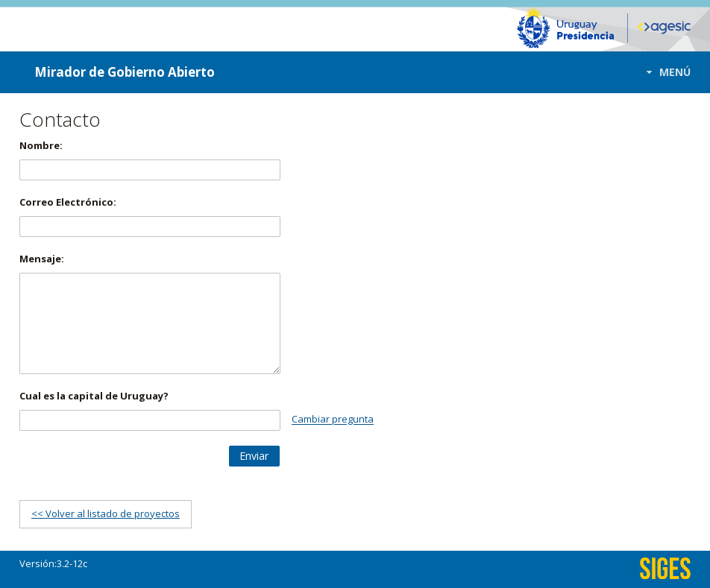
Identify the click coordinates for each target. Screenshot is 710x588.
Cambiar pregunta (333, 420)
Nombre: (41, 145)
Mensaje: (42, 259)
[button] (664, 72)
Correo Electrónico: (68, 202)
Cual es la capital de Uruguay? (94, 396)
